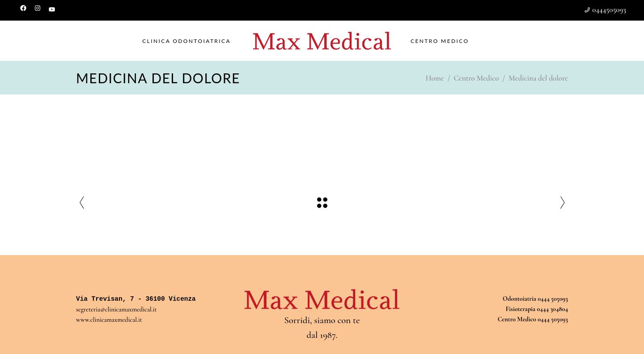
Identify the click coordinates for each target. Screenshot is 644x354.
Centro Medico (477, 78)
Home (435, 78)
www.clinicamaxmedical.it (109, 320)
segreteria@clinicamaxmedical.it (116, 309)
